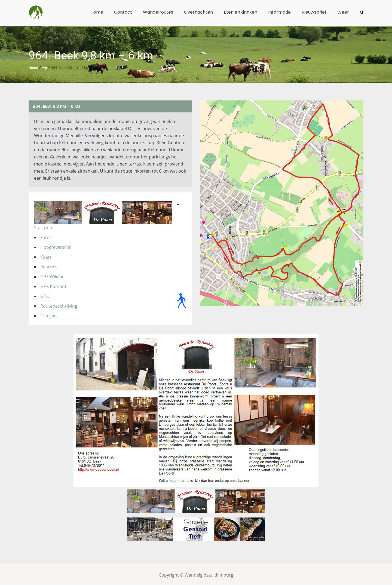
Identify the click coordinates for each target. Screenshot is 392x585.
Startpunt (44, 226)
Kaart (46, 255)
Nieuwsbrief (314, 12)
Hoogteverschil (56, 245)
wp (45, 66)
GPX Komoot (53, 284)
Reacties (49, 265)
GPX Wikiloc (52, 275)
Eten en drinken (241, 12)
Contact (123, 12)
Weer (343, 12)
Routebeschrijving (59, 304)
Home (97, 12)
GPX (45, 294)
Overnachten (198, 12)
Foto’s (46, 235)
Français (49, 314)
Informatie (279, 12)
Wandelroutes (158, 12)
